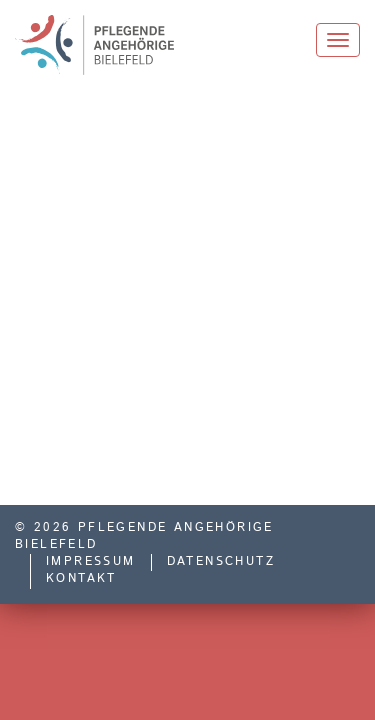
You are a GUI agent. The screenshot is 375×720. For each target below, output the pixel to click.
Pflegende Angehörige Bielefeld (109, 45)
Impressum (91, 562)
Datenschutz (221, 562)
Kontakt (81, 579)
